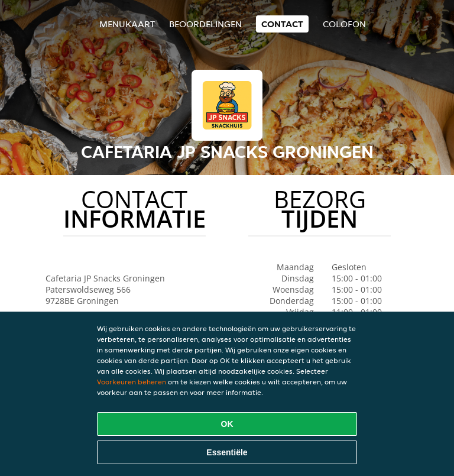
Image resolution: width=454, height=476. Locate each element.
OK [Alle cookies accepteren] (227, 424)
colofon (344, 24)
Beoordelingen (205, 24)
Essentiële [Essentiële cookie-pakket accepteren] (227, 452)
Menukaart (127, 24)
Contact (282, 24)
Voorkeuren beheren (132, 382)
